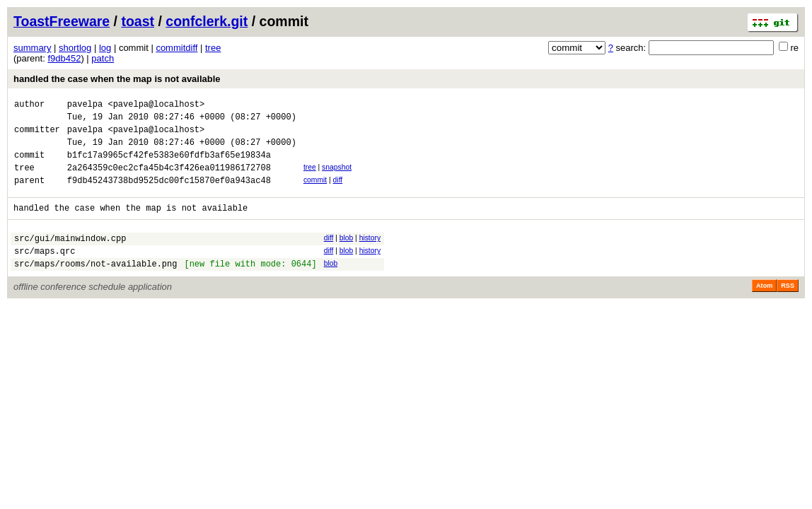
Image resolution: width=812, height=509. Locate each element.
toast (138, 21)
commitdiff (176, 48)
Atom (764, 309)
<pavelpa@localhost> (156, 106)
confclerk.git (207, 21)
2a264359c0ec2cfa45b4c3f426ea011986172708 (169, 180)
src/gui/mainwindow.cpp (70, 257)
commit (315, 193)
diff (338, 193)
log (105, 48)
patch (103, 58)
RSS (788, 309)
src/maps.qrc (45, 272)
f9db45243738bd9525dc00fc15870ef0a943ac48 (169, 195)
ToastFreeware (62, 21)
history (370, 255)
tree (213, 48)
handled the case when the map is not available (117, 79)
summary (32, 48)
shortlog (75, 48)
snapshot (337, 178)
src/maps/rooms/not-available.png (95, 287)
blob (347, 255)
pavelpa (85, 106)
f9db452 (64, 58)
